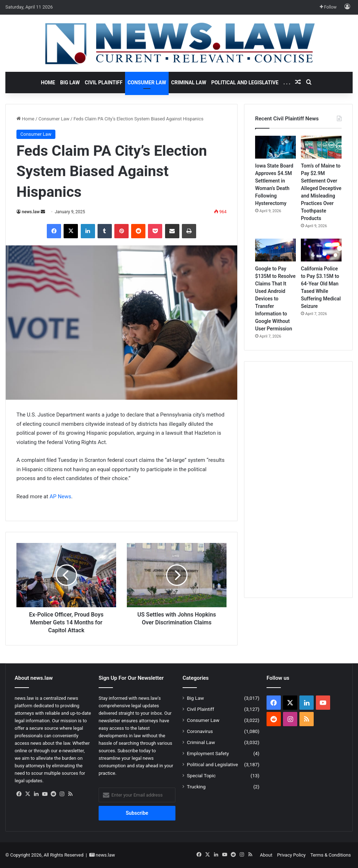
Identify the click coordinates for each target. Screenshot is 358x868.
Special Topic (201, 775)
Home (48, 83)
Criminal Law (189, 83)
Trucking (196, 787)
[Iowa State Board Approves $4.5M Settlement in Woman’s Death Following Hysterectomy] (275, 147)
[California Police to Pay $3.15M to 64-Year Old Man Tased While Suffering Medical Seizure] (321, 250)
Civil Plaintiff (104, 83)
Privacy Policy (291, 855)
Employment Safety (208, 753)
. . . (287, 83)
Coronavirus (200, 731)
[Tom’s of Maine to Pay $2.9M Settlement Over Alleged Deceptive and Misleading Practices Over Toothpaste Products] (321, 147)
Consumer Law (147, 83)
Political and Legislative (245, 83)
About (266, 855)
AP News (61, 497)
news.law (31, 212)
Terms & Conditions (331, 855)
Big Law (70, 83)
